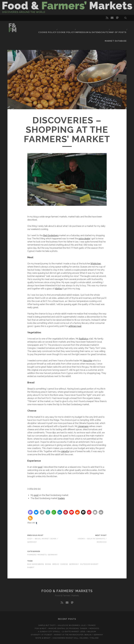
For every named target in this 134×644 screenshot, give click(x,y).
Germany (53, 544)
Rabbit (31, 557)
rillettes (58, 278)
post (40, 456)
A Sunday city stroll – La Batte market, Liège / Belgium (67, 621)
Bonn (48, 554)
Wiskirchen (96, 253)
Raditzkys (84, 328)
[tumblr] (37, 512)
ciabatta (65, 441)
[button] (30, 502)
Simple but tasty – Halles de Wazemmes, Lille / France (67, 615)
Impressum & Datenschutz (74, 26)
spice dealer (84, 228)
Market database (117, 26)
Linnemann (83, 416)
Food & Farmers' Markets (67, 580)
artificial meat (75, 316)
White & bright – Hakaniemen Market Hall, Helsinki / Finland (67, 627)
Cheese (64, 554)
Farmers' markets (37, 544)
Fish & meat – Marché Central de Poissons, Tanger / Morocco (67, 618)
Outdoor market (89, 554)
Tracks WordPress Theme (56, 641)
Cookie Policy (32, 26)
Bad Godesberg (51, 225)
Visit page (67, 7)
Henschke (87, 350)
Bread (56, 554)
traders (61, 488)
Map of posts (98, 26)
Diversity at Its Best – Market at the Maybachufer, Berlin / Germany (67, 624)
